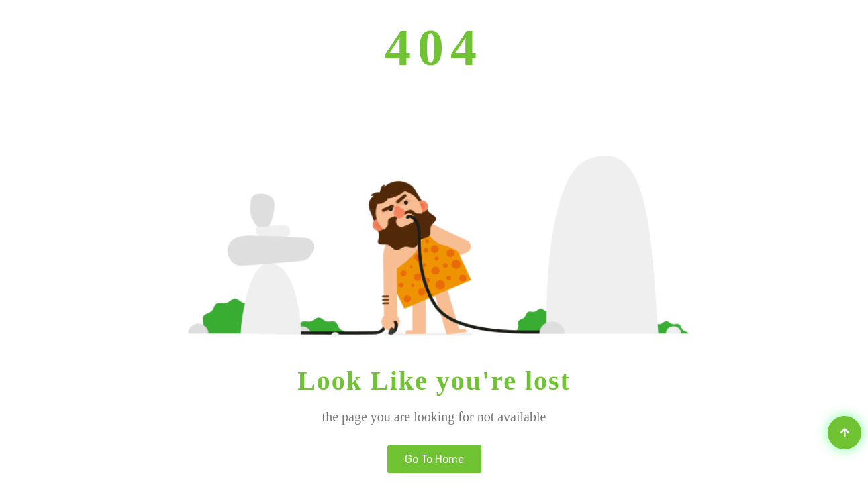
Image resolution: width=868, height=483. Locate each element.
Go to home (434, 459)
